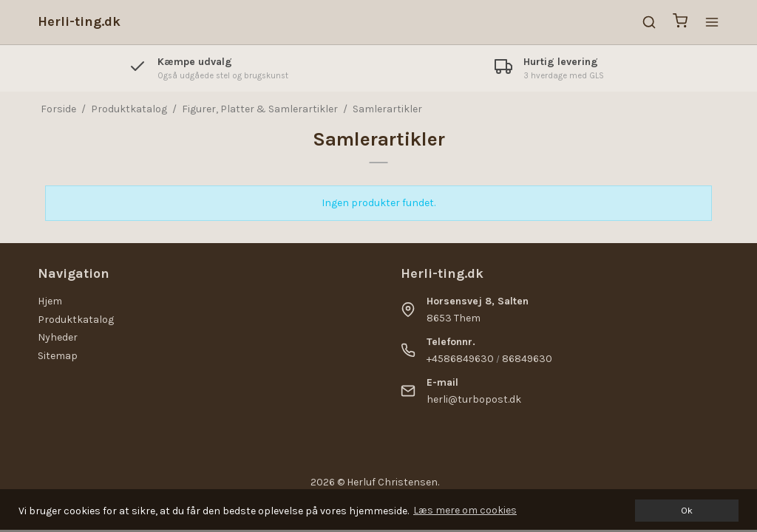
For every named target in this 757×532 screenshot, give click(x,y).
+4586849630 (460, 359)
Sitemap (58, 356)
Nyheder (58, 337)
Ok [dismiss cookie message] (687, 510)
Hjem (50, 301)
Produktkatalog (76, 320)
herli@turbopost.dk (474, 399)
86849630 (527, 359)
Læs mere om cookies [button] (465, 510)
